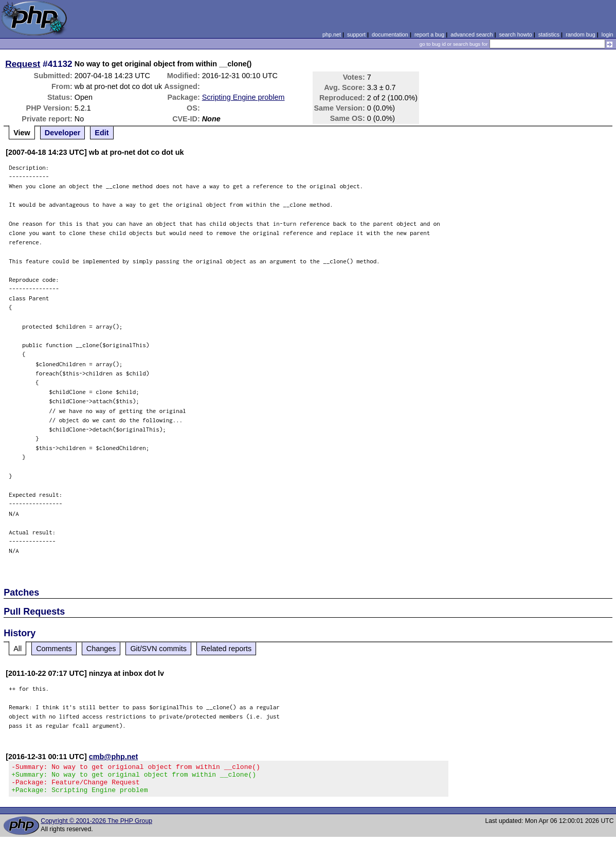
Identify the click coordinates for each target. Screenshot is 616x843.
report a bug (429, 34)
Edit (102, 133)
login (608, 34)
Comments (54, 649)
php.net (332, 34)
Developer (63, 133)
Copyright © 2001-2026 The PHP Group (96, 827)
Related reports (226, 649)
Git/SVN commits (158, 649)
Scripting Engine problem (243, 97)
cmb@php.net (114, 757)
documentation (390, 34)
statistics (549, 34)
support (356, 34)
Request (23, 64)
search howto (515, 34)
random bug (581, 34)
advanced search (472, 34)
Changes (101, 649)
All (17, 649)
